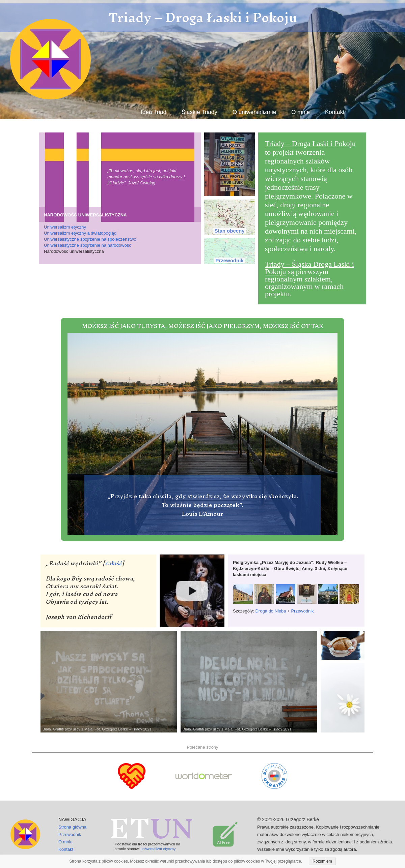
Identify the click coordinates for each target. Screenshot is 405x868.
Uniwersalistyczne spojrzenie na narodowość (88, 245)
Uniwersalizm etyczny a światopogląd (80, 233)
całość (113, 563)
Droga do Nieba (271, 611)
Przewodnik (302, 611)
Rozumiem (322, 861)
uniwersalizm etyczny (158, 849)
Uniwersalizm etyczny (65, 227)
